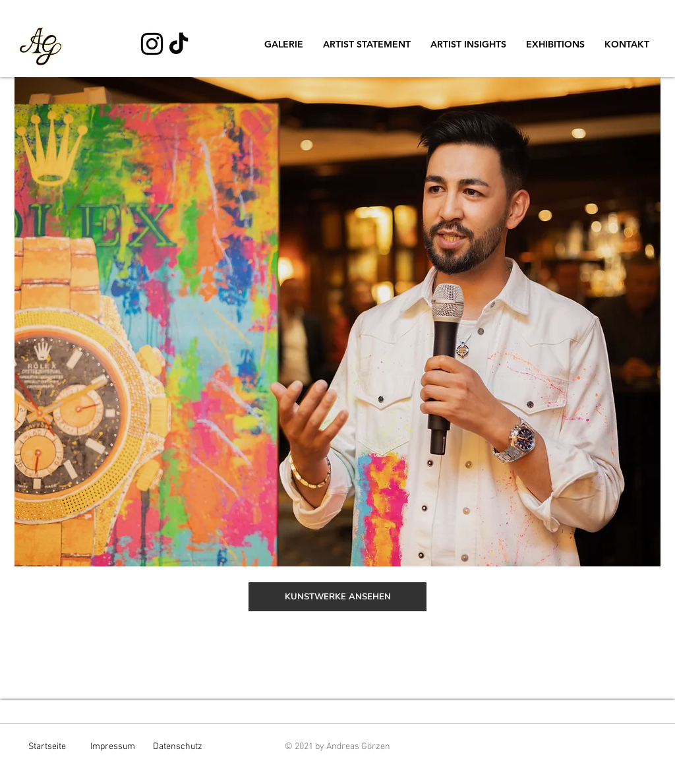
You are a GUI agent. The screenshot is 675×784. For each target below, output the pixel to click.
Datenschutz (178, 747)
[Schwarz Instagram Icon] (152, 44)
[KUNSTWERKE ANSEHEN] (337, 597)
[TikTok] (179, 45)
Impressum (113, 747)
